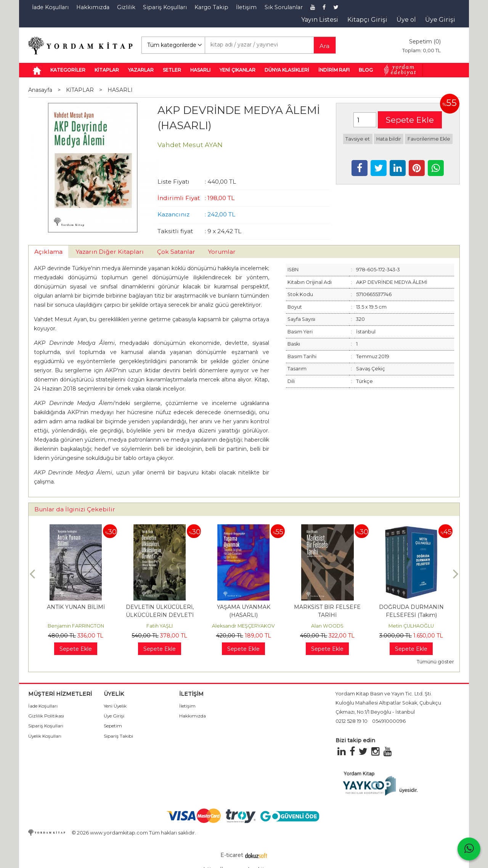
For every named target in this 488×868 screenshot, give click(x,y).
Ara (324, 46)
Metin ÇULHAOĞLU (411, 626)
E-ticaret (232, 855)
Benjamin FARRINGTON (76, 626)
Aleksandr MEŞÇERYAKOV (243, 626)
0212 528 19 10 (352, 721)
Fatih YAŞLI (160, 626)
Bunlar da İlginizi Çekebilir (75, 509)
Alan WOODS (327, 626)
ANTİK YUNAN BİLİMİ (76, 607)
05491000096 (389, 721)
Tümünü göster (435, 662)
